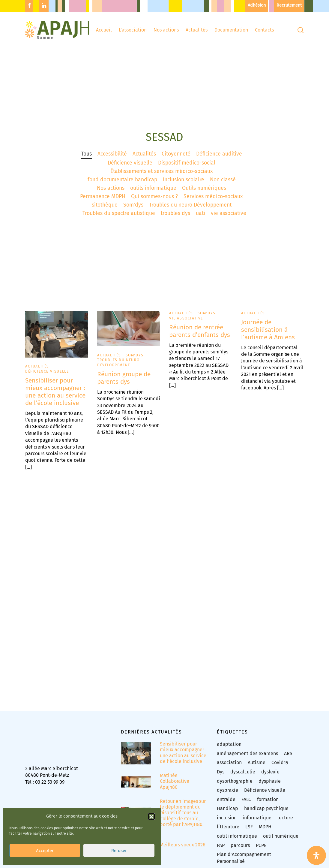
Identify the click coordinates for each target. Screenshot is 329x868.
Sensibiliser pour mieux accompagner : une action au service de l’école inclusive (55, 396)
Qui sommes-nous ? (154, 201)
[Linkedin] (44, 6)
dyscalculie (243, 776)
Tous (86, 158)
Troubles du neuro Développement (190, 209)
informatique (257, 822)
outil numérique (281, 840)
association (229, 767)
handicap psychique (266, 813)
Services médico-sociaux (213, 201)
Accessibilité (112, 158)
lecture (285, 822)
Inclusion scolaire (184, 184)
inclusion (227, 822)
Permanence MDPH (103, 201)
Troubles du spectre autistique (119, 218)
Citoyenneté (176, 158)
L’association (133, 30)
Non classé (223, 184)
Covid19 (280, 767)
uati (200, 218)
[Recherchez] (301, 30)
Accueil (104, 30)
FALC (246, 804)
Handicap (227, 813)
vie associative (229, 218)
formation (268, 804)
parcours (240, 850)
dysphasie (270, 785)
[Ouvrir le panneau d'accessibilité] (316, 855)
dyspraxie (227, 795)
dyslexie (270, 776)
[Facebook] (29, 6)
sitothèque (105, 209)
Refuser (119, 844)
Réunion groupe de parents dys (124, 382)
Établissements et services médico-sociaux (162, 175)
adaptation (229, 749)
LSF (249, 831)
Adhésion (257, 5)
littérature (228, 831)
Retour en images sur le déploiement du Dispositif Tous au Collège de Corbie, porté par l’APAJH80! (183, 817)
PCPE (261, 850)
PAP (221, 850)
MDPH (265, 831)
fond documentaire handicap (122, 184)
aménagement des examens (247, 758)
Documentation (231, 30)
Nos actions (166, 30)
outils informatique (153, 192)
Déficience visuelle (130, 167)
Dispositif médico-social (187, 167)
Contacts (264, 30)
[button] (151, 809)
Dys (221, 776)
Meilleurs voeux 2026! (183, 849)
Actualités (197, 30)
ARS (288, 758)
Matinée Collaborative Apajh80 (175, 786)
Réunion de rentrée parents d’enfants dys (200, 335)
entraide (226, 804)
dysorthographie (235, 785)
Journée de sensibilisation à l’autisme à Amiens (268, 334)
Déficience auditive (219, 158)
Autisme (257, 767)
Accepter (45, 844)
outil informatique (237, 840)
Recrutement (289, 5)
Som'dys (133, 209)
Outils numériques (204, 192)
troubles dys (175, 218)
